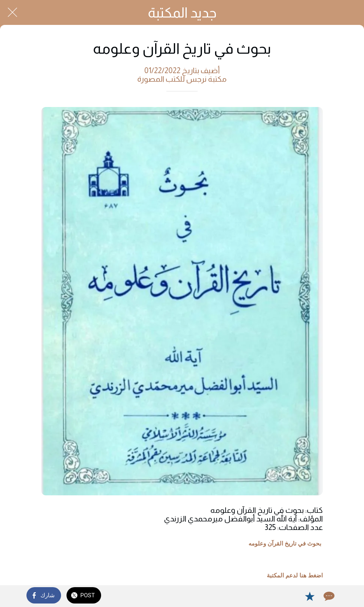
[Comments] (328, 596)
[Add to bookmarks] (310, 596)
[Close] (12, 12)
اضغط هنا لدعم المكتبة (295, 575)
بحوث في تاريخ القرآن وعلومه (285, 544)
